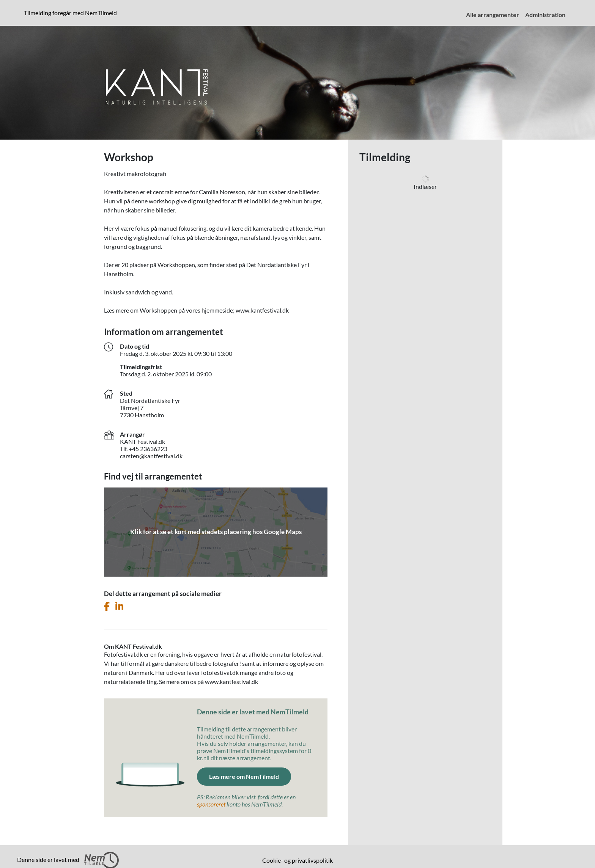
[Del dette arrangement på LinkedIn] (119, 606)
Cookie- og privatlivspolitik (297, 860)
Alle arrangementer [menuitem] (493, 15)
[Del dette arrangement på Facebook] (107, 606)
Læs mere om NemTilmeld (244, 776)
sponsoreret (211, 804)
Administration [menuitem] (545, 15)
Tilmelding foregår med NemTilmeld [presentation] (70, 13)
